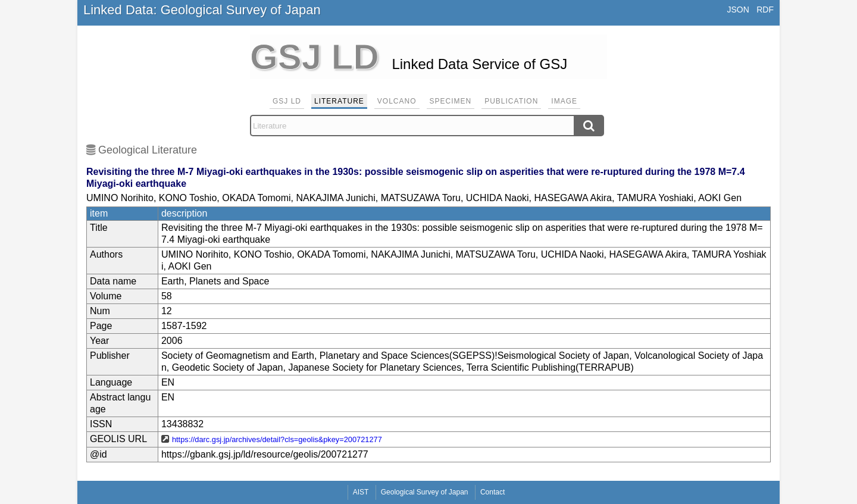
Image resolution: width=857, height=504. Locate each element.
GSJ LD (287, 101)
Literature (339, 101)
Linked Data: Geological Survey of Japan (202, 10)
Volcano (397, 101)
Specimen (451, 101)
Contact (492, 492)
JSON (738, 10)
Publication (511, 101)
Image (564, 101)
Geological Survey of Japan (425, 492)
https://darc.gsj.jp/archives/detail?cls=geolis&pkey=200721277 (277, 439)
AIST (361, 492)
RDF (765, 10)
